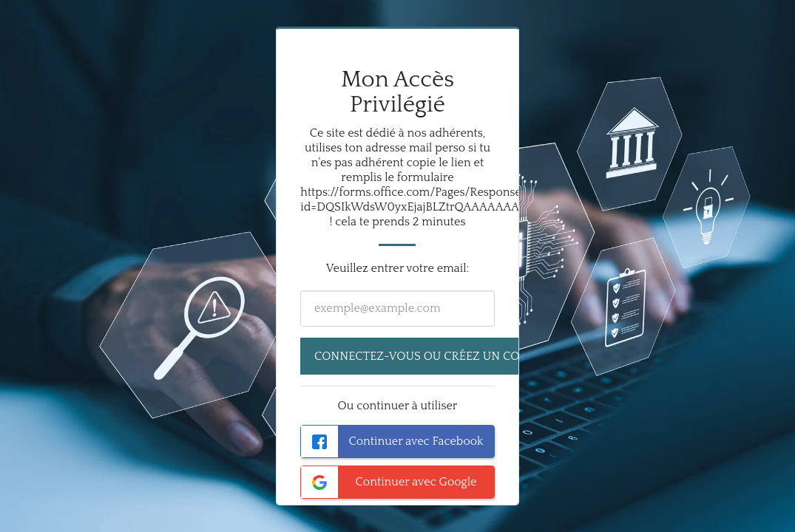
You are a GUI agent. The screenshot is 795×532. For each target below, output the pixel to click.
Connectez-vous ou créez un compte (432, 356)
